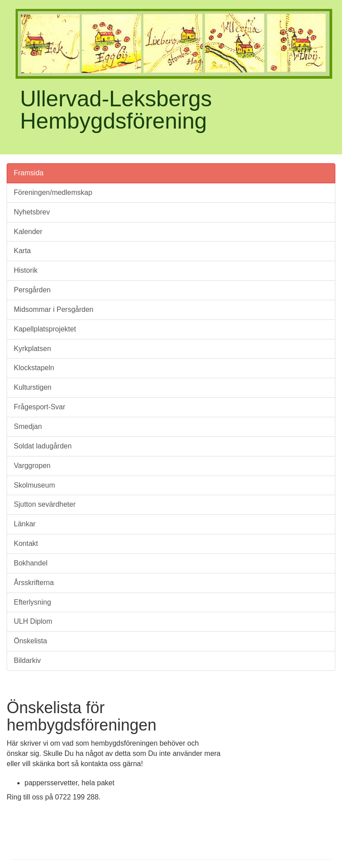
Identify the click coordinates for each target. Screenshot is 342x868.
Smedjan (28, 426)
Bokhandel (31, 563)
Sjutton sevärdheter (45, 504)
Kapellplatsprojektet (45, 329)
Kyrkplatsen (33, 349)
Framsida (29, 173)
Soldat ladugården (43, 446)
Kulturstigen (33, 387)
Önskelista (31, 641)
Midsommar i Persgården (54, 309)
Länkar (25, 524)
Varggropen (32, 466)
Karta (22, 251)
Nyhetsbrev (32, 212)
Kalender (28, 232)
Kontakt (26, 543)
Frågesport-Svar (40, 407)
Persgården (32, 290)
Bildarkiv (27, 660)
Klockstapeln (34, 368)
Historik (26, 270)
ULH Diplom (33, 621)
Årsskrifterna (34, 583)
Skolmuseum (34, 485)
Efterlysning (33, 602)
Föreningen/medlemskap (53, 192)
